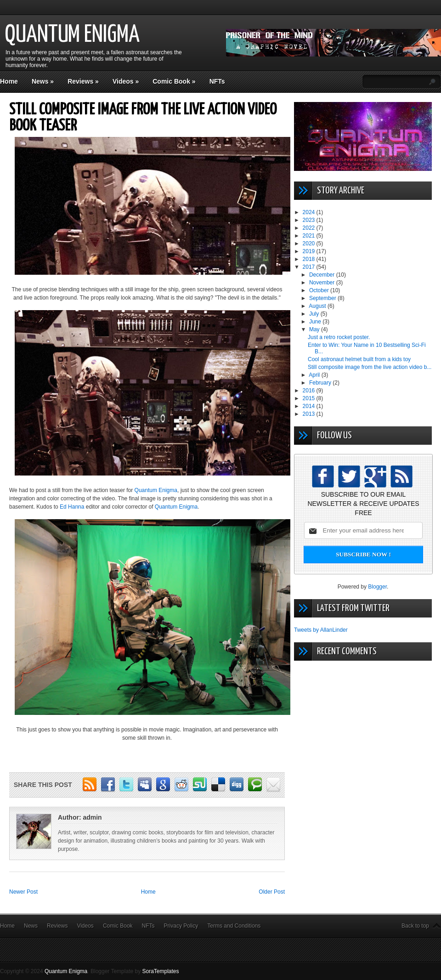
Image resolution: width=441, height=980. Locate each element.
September (323, 298)
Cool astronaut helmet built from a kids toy (359, 359)
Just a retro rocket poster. (339, 337)
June (316, 322)
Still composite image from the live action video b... (370, 367)
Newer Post (23, 892)
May (315, 329)
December (323, 275)
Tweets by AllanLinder (321, 630)
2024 (310, 212)
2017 (310, 267)
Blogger (377, 587)
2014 (310, 406)
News (43, 81)
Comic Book (174, 81)
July (315, 314)
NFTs (217, 81)
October (320, 290)
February (321, 383)
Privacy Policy (181, 926)
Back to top (415, 926)
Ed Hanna (72, 507)
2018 (310, 259)
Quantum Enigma (72, 35)
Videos (126, 81)
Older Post (272, 892)
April (315, 375)
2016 (310, 391)
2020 (310, 244)
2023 (310, 220)
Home (9, 81)
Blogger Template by (135, 971)
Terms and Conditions (234, 926)
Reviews (83, 81)
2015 (310, 398)
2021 (310, 236)
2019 (310, 251)
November (323, 283)
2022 (310, 228)
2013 (310, 414)
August (318, 306)
